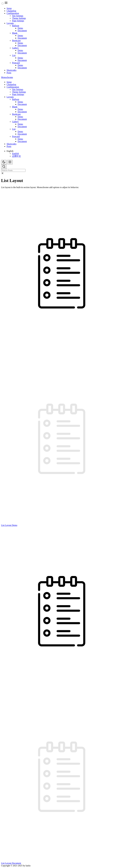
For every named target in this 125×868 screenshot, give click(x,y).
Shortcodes (11, 70)
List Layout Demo (9, 525)
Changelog (11, 11)
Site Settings (18, 16)
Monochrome (7, 77)
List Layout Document (11, 863)
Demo (20, 28)
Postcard (16, 63)
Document (22, 31)
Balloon (16, 26)
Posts (9, 73)
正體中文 (17, 156)
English (15, 153)
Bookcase (16, 40)
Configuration (13, 13)
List (14, 55)
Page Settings (18, 21)
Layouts (10, 23)
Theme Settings (19, 18)
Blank (15, 33)
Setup (9, 8)
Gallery (15, 48)
